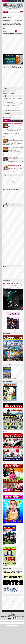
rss (18, 1)
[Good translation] (10, 618)
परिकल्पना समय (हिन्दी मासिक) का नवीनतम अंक (11, 133)
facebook (14, 1)
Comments (13, 121)
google (16, 1)
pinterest (23, 1)
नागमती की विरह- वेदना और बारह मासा (15, 139)
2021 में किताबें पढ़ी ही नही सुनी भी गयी (12, 283)
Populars (6, 120)
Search (22, 12)
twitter (12, 1)
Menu (5, 1)
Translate (11, 93)
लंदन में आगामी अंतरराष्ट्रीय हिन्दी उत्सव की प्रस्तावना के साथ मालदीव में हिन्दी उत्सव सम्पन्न (15, 125)
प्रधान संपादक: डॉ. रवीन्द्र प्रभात (9, 118)
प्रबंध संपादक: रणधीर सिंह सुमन (9, 116)
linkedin (20, 1)
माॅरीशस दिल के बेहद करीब (13, 157)
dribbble (21, 1)
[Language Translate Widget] (10, 92)
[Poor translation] (14, 618)
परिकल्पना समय (7, 611)
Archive (20, 121)
